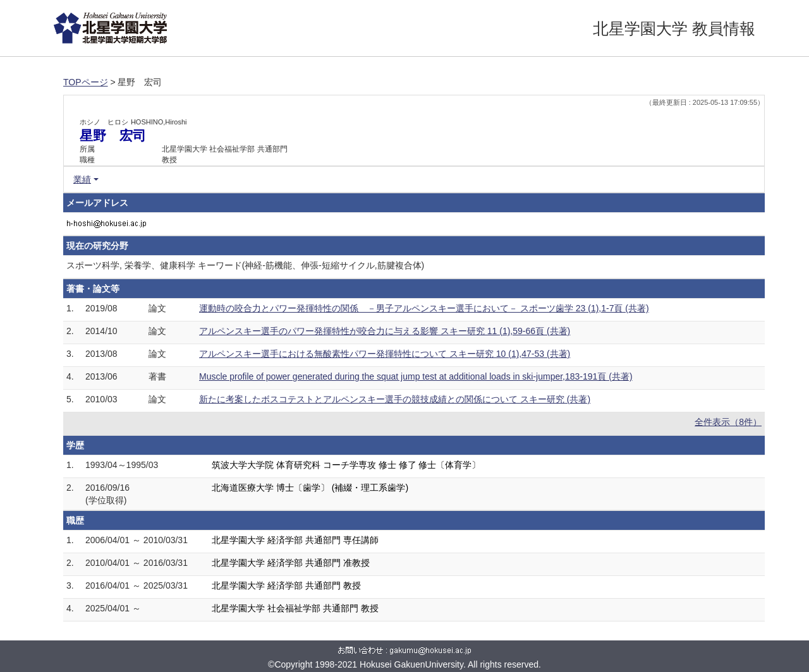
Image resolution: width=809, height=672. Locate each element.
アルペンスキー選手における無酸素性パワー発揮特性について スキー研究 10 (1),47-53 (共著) (385, 354)
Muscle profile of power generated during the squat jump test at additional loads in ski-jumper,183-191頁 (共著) (416, 376)
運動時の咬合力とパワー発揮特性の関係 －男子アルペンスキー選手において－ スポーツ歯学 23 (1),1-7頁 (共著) (424, 308)
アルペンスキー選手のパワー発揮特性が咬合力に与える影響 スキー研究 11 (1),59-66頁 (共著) (385, 331)
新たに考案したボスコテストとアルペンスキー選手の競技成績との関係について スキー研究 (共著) (395, 399)
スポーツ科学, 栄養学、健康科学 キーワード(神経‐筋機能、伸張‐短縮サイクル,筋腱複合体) (245, 265)
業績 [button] (82, 179)
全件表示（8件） (728, 422)
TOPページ (86, 82)
